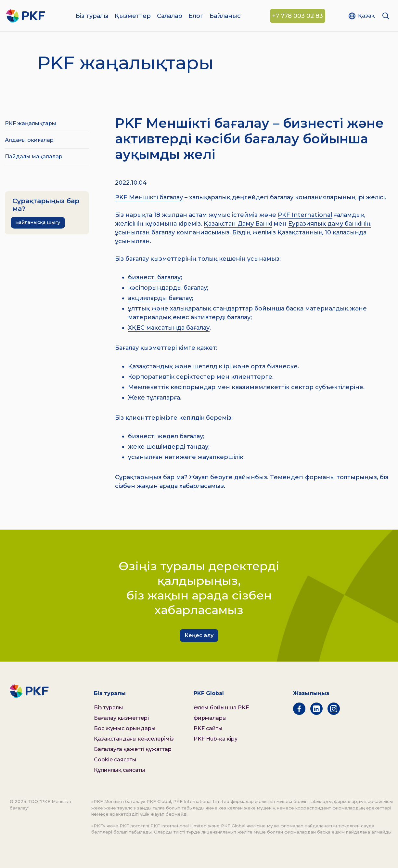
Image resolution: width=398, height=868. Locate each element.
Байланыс (225, 16)
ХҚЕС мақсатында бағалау (169, 328)
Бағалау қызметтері (121, 718)
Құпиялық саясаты (120, 770)
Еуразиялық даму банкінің (329, 224)
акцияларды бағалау (160, 298)
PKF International (305, 215)
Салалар (170, 16)
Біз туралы (92, 16)
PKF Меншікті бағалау (149, 197)
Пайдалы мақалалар (34, 157)
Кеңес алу (199, 635)
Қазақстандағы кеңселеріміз (134, 739)
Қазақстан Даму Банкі (238, 224)
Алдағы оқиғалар (29, 140)
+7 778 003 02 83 (298, 16)
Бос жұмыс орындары (125, 728)
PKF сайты (208, 728)
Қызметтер (133, 16)
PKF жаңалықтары (31, 123)
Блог (196, 16)
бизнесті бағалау (154, 277)
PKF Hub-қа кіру (216, 739)
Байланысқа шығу (38, 222)
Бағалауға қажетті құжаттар (133, 749)
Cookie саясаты (115, 760)
